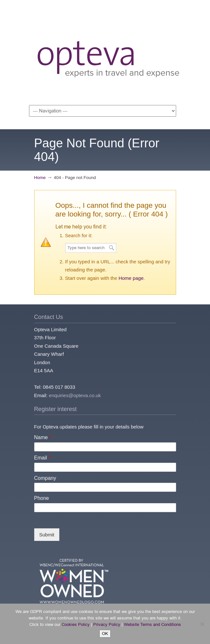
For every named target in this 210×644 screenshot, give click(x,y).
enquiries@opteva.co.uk (75, 395)
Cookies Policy (76, 624)
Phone (42, 498)
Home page (131, 278)
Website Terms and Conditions (152, 624)
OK (105, 634)
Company (45, 478)
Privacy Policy (107, 624)
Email (42, 458)
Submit (47, 535)
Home (40, 178)
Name (43, 437)
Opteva (108, 53)
